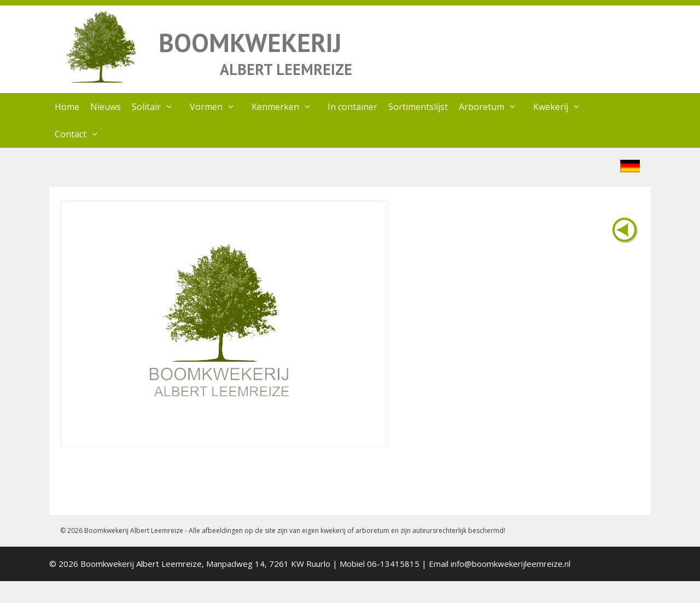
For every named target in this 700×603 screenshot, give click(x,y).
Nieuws (106, 107)
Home (67, 107)
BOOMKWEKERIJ (250, 42)
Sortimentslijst (418, 107)
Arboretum (493, 107)
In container (352, 107)
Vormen (218, 107)
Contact (82, 134)
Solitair (158, 107)
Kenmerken (287, 107)
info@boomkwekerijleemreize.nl (511, 564)
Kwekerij (562, 107)
